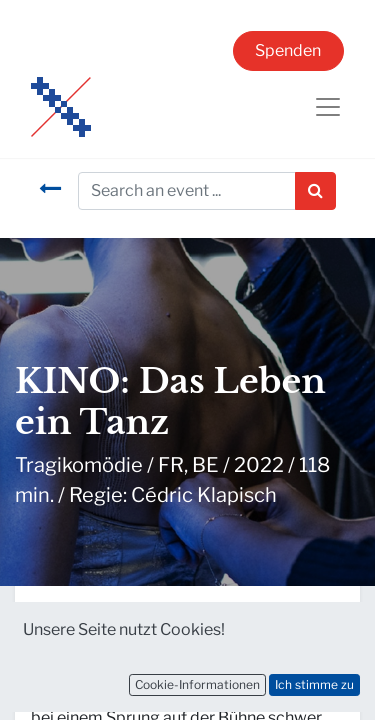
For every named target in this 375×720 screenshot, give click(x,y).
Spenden (288, 50)
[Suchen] (315, 191)
